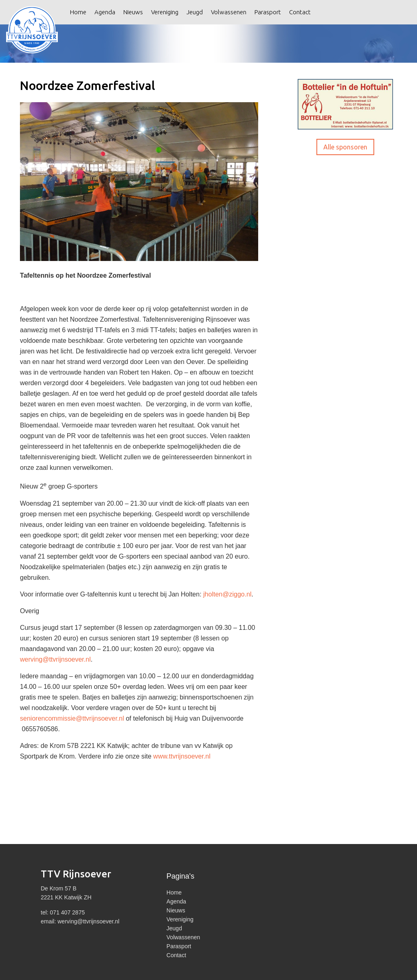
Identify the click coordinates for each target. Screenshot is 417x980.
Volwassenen (229, 12)
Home (78, 12)
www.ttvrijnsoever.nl (182, 756)
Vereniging (165, 12)
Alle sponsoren (345, 147)
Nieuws (133, 12)
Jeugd (195, 12)
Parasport (268, 12)
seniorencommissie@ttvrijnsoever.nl (72, 718)
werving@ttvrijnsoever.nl (55, 659)
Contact (300, 12)
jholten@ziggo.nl (227, 594)
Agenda (105, 12)
